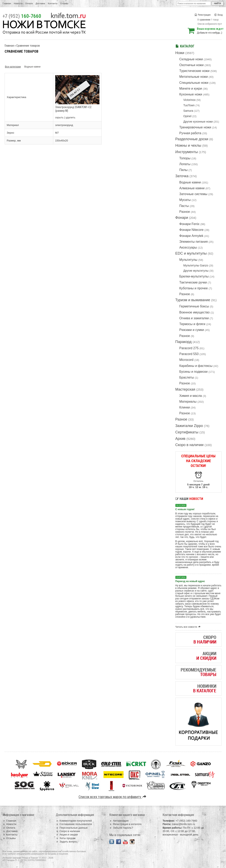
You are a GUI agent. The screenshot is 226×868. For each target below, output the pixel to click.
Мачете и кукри (191, 89)
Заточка (182, 176)
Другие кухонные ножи (198, 122)
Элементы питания (194, 242)
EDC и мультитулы (191, 253)
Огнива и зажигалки (194, 318)
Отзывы (64, 3)
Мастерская (185, 389)
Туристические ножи (195, 71)
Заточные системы (193, 194)
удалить (71, 117)
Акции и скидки (67, 835)
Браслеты (187, 377)
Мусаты (185, 200)
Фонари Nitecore (192, 230)
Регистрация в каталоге (125, 824)
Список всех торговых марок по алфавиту (113, 797)
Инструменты (187, 152)
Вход (218, 15)
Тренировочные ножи (195, 127)
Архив (180, 439)
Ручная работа (190, 133)
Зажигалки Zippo (189, 426)
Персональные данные (72, 828)
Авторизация (119, 821)
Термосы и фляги (192, 324)
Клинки (185, 407)
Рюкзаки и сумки (192, 330)
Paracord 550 (189, 354)
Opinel (187, 116)
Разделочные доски (192, 139)
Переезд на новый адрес (190, 581)
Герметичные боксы (194, 306)
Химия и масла (191, 396)
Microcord (186, 360)
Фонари (182, 218)
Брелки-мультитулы (194, 276)
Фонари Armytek (191, 236)
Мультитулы (188, 260)
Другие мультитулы (196, 271)
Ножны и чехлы (188, 145)
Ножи (180, 53)
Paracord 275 (189, 348)
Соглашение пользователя (74, 824)
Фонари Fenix (189, 224)
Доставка (40, 3)
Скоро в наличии (190, 445)
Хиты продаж (66, 838)
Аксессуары (188, 247)
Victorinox (190, 100)
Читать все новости (189, 627)
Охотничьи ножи (192, 65)
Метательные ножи (194, 77)
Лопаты (185, 164)
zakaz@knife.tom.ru (183, 824)
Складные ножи (191, 59)
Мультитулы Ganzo (196, 265)
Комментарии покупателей (74, 821)
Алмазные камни (192, 188)
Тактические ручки (193, 282)
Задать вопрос (66, 842)
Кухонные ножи (191, 94)
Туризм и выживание (193, 300)
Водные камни (190, 182)
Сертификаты (187, 432)
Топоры (185, 158)
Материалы (188, 402)
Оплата (29, 3)
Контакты (53, 3)
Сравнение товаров (28, 46)
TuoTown (189, 105)
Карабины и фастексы (196, 366)
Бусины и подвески (194, 372)
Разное (185, 212)
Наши (189, 499)
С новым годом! (185, 509)
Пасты (184, 206)
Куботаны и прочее (194, 288)
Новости (18, 3)
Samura (188, 111)
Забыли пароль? (121, 828)
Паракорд (184, 342)
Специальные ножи (194, 83)
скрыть (59, 117)
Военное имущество (195, 312)
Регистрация (202, 15)
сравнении (205, 20)
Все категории (13, 67)
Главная (7, 3)
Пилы (184, 170)
